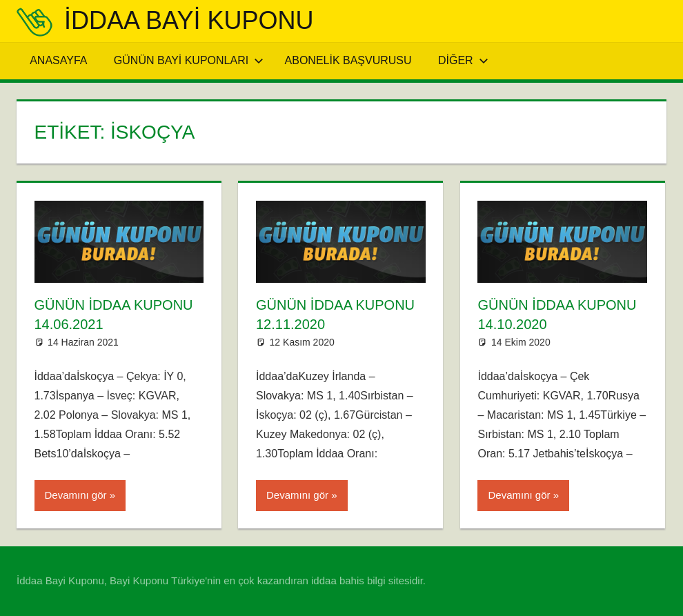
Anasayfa (58, 60)
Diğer (463, 60)
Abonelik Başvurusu (348, 60)
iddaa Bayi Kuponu (189, 20)
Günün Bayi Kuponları (189, 60)
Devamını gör (76, 495)
